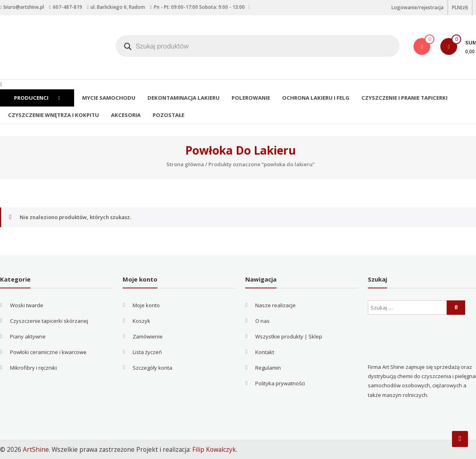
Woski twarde (27, 305)
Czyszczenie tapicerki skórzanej (49, 321)
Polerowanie (247, 98)
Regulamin (268, 368)
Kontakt (265, 352)
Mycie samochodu (108, 98)
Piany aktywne (28, 336)
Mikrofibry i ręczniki (33, 368)
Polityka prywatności (280, 383)
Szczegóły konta (152, 368)
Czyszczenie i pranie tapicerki (398, 98)
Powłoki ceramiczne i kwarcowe (48, 352)
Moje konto (146, 305)
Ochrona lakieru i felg (311, 98)
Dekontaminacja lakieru (181, 98)
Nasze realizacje (275, 305)
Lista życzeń (147, 352)
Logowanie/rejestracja (418, 7)
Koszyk (141, 321)
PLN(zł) (460, 7)
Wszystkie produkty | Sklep (289, 336)
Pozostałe (166, 115)
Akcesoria (124, 115)
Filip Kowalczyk (214, 449)
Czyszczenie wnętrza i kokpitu (53, 115)
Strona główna (185, 164)
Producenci (37, 98)
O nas (262, 321)
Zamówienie (148, 336)
